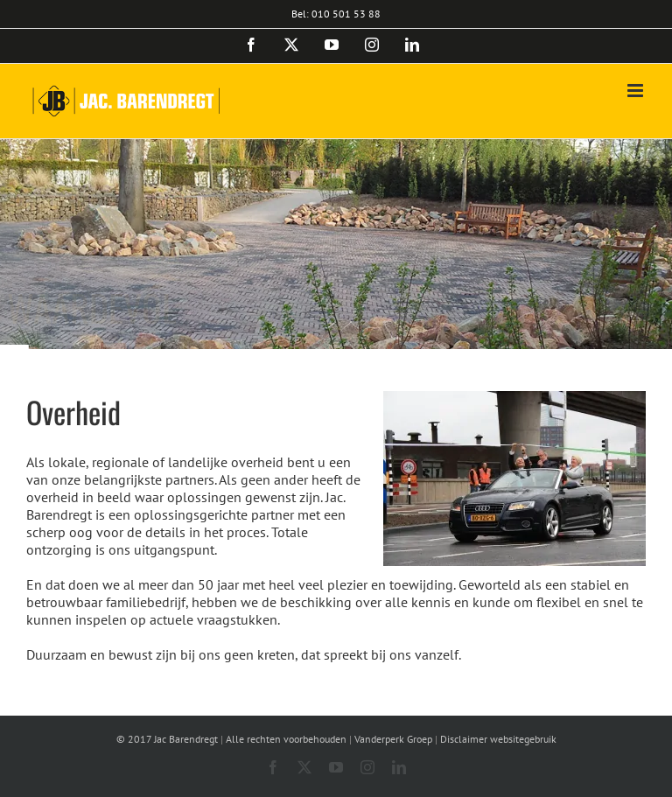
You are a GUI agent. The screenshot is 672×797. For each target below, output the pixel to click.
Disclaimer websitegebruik (498, 739)
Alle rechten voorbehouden (286, 739)
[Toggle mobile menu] (637, 91)
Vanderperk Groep (393, 739)
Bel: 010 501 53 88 (336, 14)
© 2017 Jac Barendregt (167, 739)
